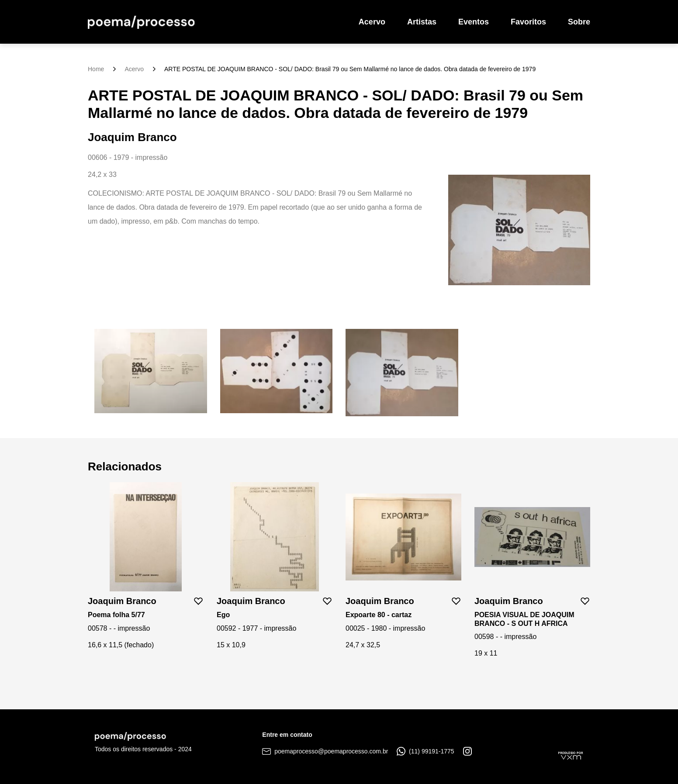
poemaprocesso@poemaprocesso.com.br (325, 751)
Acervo (372, 22)
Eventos (474, 22)
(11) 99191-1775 (425, 751)
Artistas (422, 22)
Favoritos (528, 22)
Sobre (579, 22)
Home (96, 69)
